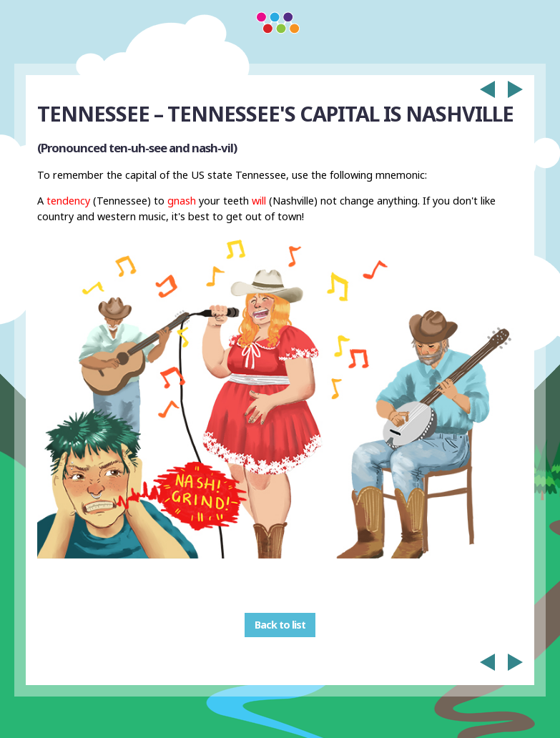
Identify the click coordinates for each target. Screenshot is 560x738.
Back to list (280, 625)
